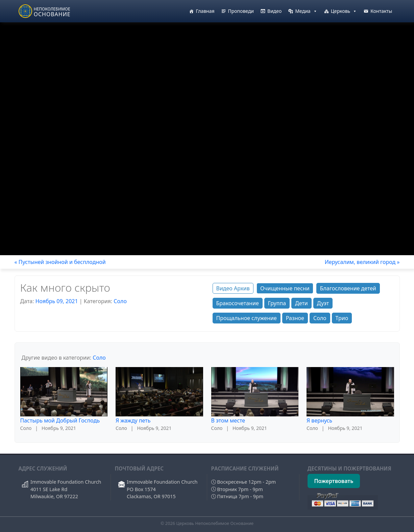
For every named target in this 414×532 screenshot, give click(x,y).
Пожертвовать (334, 481)
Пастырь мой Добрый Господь (60, 420)
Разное (295, 318)
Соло (120, 301)
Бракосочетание (238, 303)
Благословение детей (348, 288)
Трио (342, 318)
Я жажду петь (133, 420)
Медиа (306, 11)
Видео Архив (233, 288)
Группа (277, 303)
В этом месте (228, 420)
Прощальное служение (247, 318)
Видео (274, 11)
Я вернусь (319, 420)
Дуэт (323, 303)
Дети (301, 303)
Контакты (381, 11)
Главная (205, 11)
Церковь (344, 11)
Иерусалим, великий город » (362, 262)
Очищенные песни (285, 288)
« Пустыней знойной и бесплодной (60, 262)
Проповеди (241, 11)
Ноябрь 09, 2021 (57, 301)
